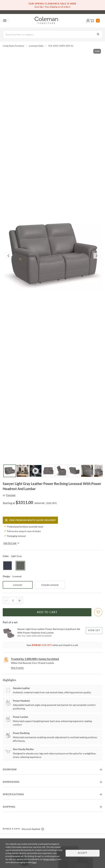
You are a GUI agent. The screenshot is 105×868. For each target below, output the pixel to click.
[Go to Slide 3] (36, 471)
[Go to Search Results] (98, 35)
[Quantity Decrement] (6, 601)
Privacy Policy (49, 859)
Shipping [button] (9, 807)
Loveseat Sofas (36, 46)
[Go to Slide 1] (10, 471)
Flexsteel (11, 495)
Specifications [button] (13, 794)
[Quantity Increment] (20, 601)
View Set (94, 631)
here (34, 862)
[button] (88, 21)
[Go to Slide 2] (23, 471)
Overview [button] (10, 770)
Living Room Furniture (13, 46)
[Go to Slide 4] (48, 471)
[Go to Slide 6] (74, 471)
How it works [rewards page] (17, 668)
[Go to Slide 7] (87, 471)
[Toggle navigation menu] (5, 21)
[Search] (52, 35)
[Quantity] (13, 601)
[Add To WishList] (98, 612)
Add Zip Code (11, 543)
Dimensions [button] (11, 782)
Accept (83, 853)
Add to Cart (47, 612)
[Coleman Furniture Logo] (46, 21)
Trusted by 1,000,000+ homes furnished (35, 659)
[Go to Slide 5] (61, 471)
